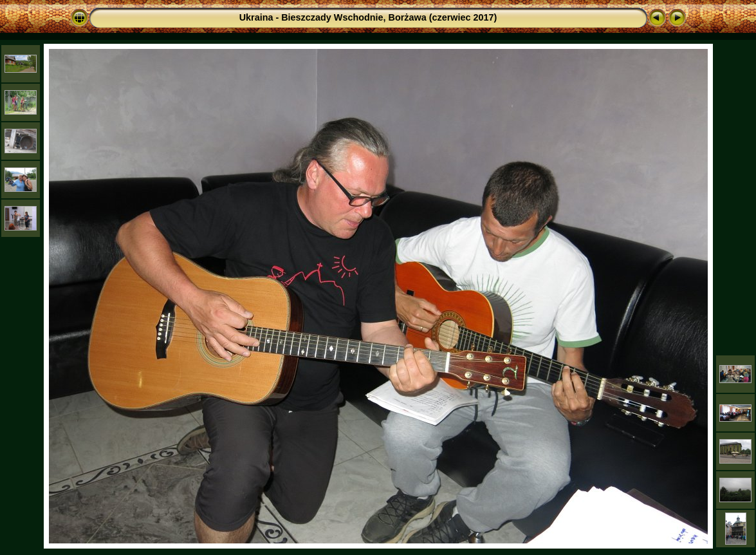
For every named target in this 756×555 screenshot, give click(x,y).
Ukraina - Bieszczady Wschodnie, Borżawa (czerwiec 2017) (368, 17)
